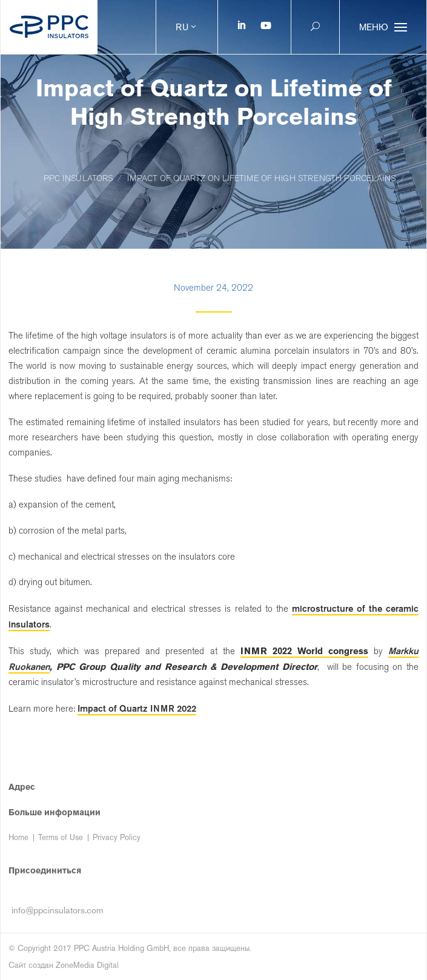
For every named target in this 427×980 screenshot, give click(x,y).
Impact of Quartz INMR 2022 (137, 708)
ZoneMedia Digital (87, 965)
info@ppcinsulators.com (58, 910)
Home (18, 837)
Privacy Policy (117, 837)
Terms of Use (61, 837)
